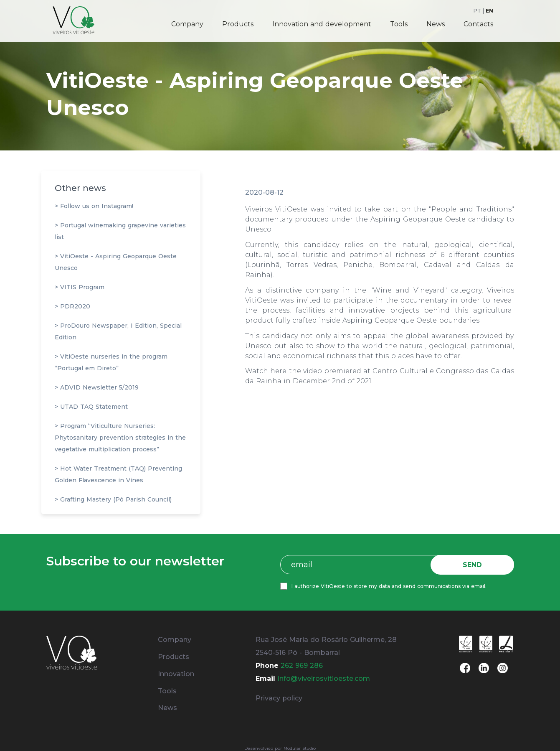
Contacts (478, 24)
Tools (399, 24)
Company (187, 24)
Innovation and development (322, 24)
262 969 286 (302, 666)
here (278, 371)
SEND (474, 565)
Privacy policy (279, 698)
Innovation (176, 674)
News (436, 24)
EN (489, 11)
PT (477, 11)
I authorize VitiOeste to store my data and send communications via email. (391, 586)
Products (238, 24)
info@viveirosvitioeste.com (324, 678)
